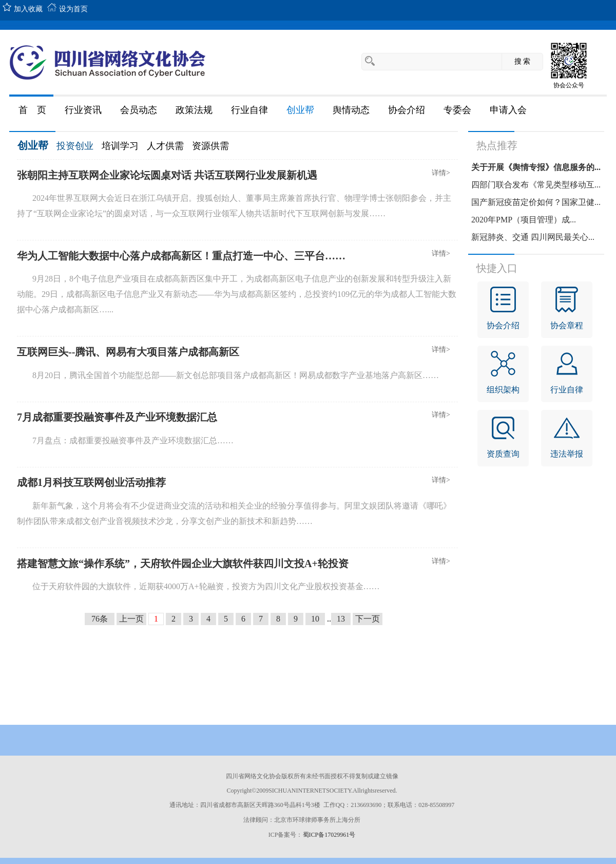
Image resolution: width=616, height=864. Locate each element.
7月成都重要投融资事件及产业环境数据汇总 (117, 417)
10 (315, 619)
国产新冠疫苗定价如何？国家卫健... (536, 202)
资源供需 (210, 146)
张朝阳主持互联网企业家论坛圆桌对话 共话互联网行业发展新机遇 (167, 175)
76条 (100, 619)
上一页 (131, 619)
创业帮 (33, 145)
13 (341, 619)
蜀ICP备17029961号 (329, 835)
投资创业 (75, 146)
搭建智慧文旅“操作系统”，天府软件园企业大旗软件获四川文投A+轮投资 (183, 564)
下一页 (368, 619)
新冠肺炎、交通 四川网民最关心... (533, 237)
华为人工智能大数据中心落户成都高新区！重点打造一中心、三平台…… (181, 256)
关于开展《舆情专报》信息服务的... (536, 167)
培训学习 (120, 146)
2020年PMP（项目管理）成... (524, 220)
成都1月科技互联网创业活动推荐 (91, 482)
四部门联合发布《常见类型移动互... (536, 185)
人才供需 (165, 146)
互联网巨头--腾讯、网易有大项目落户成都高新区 (128, 352)
